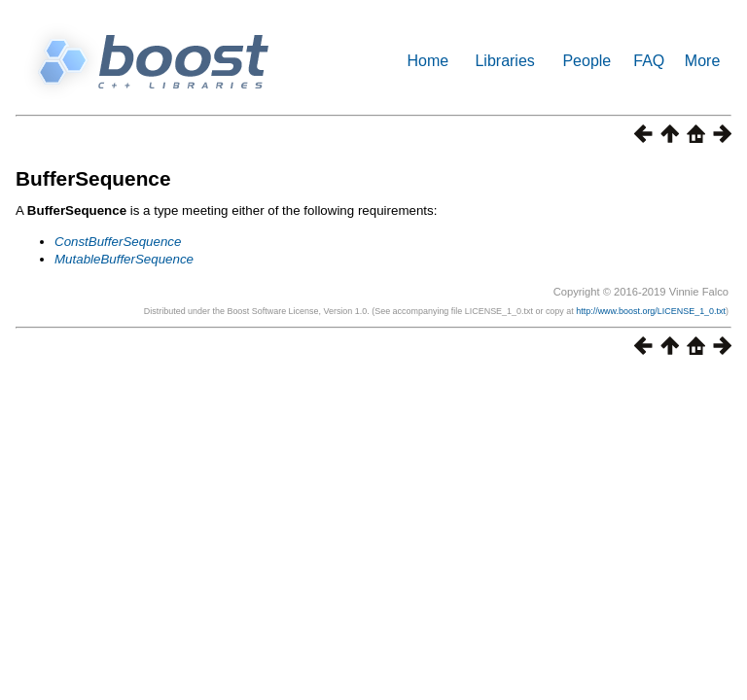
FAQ (649, 61)
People (587, 61)
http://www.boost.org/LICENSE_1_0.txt (651, 311)
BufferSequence (93, 178)
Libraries (504, 61)
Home (428, 61)
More (702, 61)
